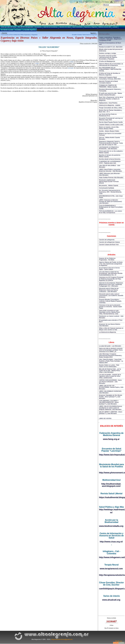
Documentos (38, 27)
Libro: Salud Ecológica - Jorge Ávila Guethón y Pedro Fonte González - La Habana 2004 (111, 361)
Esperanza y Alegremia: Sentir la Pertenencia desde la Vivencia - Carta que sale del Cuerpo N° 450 (111, 143)
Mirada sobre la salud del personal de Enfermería (111, 50)
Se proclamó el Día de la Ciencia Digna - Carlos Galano (109, 269)
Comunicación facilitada (106, 188)
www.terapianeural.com (111, 569)
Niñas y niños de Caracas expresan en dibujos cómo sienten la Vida (111, 329)
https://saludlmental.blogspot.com (111, 497)
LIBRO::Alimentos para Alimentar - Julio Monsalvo (110, 174)
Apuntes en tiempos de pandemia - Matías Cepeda (110, 156)
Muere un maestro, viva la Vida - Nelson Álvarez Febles (109, 128)
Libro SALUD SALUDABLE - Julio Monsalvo (110, 166)
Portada (82, 2)
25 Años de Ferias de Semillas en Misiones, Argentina (110, 74)
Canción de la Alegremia (107, 240)
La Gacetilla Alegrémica (29, 30)
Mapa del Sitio (118, 2)
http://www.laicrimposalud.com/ (111, 455)
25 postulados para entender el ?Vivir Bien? (111, 321)
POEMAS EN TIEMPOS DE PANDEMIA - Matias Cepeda (108, 86)
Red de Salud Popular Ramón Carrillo (111, 122)
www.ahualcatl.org (111, 600)
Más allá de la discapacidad (25, 27)
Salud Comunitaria (77, 27)
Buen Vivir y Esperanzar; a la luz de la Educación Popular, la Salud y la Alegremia (111, 99)
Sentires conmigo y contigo (108, 53)
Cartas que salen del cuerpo (8, 27)
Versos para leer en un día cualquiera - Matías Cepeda (111, 152)
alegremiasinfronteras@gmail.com (62, 639)
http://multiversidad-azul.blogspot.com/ (111, 485)
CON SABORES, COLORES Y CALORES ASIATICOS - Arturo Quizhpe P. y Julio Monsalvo (109, 402)
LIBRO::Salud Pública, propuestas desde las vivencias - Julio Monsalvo (110, 170)
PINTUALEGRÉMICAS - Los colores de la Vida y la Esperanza (111, 212)
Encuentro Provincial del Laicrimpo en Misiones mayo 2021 (111, 119)
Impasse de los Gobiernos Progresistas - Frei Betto (107, 259)
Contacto (91, 2)
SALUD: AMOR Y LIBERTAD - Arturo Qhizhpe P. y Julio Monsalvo (111, 413)
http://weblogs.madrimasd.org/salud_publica (111, 510)
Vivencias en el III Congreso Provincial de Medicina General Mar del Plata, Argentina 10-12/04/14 (111, 279)
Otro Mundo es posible (7, 30)
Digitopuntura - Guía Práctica (108, 103)
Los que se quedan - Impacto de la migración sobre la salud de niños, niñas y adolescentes (110, 376)
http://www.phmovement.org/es (111, 473)
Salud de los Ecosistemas (50, 27)
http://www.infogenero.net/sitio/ (111, 557)
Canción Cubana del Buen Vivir (109, 245)
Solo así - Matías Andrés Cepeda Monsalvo (109, 138)
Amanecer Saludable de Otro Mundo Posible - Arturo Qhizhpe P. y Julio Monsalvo (111, 397)
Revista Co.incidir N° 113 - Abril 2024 (111, 47)
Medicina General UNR (105, 27)
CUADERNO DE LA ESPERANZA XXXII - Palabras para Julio (110, 162)
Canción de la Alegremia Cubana (109, 242)
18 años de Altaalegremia (107, 61)
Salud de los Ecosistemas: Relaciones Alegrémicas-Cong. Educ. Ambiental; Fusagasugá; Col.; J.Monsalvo (111, 284)
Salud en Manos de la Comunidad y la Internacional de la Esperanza (111, 64)
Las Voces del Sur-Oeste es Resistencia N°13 (108, 115)
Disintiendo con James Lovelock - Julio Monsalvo (111, 317)
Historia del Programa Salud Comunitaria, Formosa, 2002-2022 (110, 78)
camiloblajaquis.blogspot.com (111, 589)
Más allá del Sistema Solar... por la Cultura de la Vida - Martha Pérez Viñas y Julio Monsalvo (110, 371)
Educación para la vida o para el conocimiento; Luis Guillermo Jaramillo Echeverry (111, 295)
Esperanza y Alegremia (91, 27)
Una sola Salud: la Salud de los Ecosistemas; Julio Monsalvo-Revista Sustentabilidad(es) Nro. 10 (111, 273)
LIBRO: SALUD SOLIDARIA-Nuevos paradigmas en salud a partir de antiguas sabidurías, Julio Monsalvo (111, 408)
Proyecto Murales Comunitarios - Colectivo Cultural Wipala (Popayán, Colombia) (110, 301)
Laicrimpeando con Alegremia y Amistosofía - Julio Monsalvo (109, 148)
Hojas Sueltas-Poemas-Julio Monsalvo (111, 177)
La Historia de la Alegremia (107, 332)
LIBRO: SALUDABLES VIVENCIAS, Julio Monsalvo (110, 392)
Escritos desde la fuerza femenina (110, 159)
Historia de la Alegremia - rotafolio (110, 105)
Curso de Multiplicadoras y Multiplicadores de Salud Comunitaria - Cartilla (111, 207)
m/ (111, 513)
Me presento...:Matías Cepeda (109, 185)
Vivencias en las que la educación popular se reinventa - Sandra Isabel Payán (110, 307)
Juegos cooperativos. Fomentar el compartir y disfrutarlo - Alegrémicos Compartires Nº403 (110, 39)
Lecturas (115, 27)
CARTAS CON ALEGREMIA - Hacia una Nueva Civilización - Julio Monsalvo (110, 382)
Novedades (18, 30)
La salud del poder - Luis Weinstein (110, 346)
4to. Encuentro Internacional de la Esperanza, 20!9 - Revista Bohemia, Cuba (110, 192)
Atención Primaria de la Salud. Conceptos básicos (109, 82)
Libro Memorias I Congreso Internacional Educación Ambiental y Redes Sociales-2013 (110, 355)
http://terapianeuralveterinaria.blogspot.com (111, 575)
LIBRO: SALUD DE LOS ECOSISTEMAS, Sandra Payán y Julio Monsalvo (111, 387)
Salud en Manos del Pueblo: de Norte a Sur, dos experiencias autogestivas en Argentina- (111, 264)
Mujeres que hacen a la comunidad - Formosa (110, 134)
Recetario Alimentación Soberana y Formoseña (110, 90)
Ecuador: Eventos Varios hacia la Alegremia (84, 35)
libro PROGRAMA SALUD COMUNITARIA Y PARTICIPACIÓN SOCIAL (110, 69)
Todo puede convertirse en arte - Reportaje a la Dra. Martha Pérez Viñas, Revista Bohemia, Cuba (109, 312)
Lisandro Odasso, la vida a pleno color (111, 125)
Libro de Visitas (104, 2)
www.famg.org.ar (111, 439)
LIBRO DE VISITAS (105, 418)
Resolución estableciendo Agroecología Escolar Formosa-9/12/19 (109, 181)
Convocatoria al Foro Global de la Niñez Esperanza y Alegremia (19, 35)
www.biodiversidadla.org (111, 526)
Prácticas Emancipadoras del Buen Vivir (110, 44)
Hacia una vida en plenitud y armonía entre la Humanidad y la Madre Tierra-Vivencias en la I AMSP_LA (111, 350)
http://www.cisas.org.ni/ (111, 542)
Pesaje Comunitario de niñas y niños (111, 108)
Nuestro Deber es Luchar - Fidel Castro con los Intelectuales (109, 366)
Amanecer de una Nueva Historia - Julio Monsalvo (110, 325)
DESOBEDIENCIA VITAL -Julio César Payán (111, 197)
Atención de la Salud (65, 27)
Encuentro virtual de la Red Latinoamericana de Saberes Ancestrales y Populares (108, 57)
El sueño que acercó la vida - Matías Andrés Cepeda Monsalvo (110, 94)
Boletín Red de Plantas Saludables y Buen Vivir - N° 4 (111, 111)
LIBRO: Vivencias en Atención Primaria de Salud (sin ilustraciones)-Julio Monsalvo (111, 201)
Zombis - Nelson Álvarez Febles (109, 131)
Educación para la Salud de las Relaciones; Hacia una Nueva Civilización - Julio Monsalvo (109, 290)
